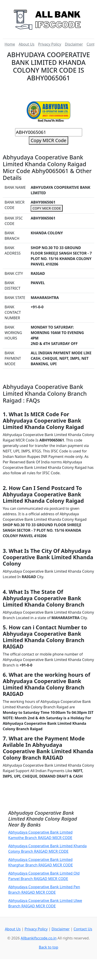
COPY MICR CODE (47, 208)
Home (10, 44)
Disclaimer (74, 44)
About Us (27, 44)
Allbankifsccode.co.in (39, 938)
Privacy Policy (50, 44)
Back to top (49, 947)
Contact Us (83, 929)
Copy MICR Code (48, 140)
